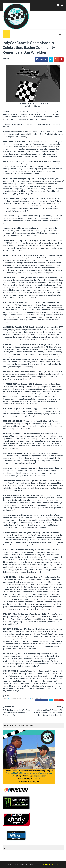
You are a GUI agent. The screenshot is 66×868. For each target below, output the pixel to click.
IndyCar (26, 698)
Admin (5, 698)
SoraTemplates (23, 864)
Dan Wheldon (15, 698)
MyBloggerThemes (51, 864)
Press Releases (37, 698)
